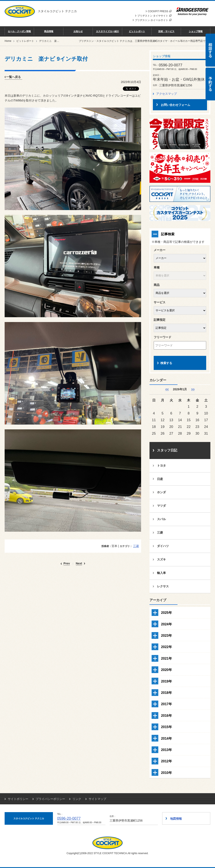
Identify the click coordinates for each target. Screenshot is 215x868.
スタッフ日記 (167, 450)
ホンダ (161, 492)
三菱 (136, 546)
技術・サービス (166, 31)
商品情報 (49, 31)
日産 (160, 479)
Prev (67, 564)
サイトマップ (97, 799)
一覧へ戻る (13, 77)
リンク (77, 799)
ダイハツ (163, 546)
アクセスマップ (166, 94)
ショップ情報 (196, 31)
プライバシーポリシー (50, 799)
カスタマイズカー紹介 (107, 31)
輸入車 (161, 573)
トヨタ (161, 466)
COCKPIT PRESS (160, 11)
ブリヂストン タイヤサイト (154, 16)
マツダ (161, 506)
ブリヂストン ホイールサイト (153, 20)
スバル (161, 519)
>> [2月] (193, 389)
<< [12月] (167, 389)
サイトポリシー (18, 799)
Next (79, 564)
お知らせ (78, 31)
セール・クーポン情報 (19, 31)
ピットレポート (137, 31)
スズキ (161, 559)
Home (8, 41)
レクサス (163, 586)
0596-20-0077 (69, 818)
